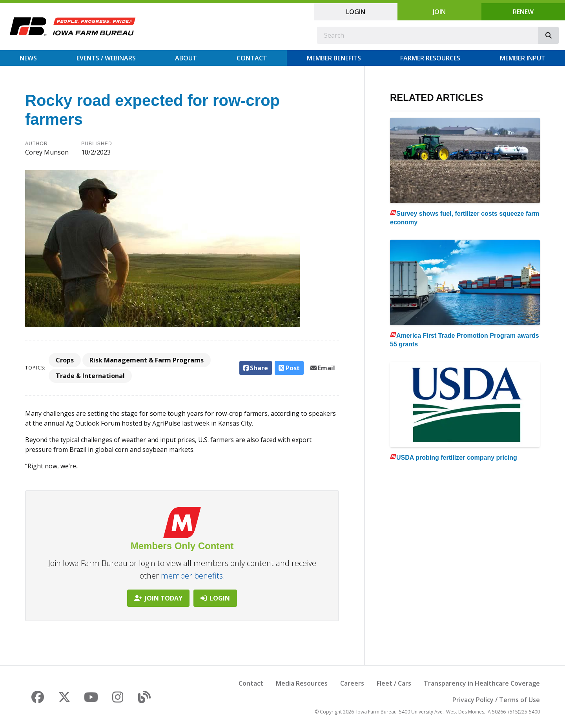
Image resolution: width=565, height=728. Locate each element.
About (186, 58)
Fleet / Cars (394, 683)
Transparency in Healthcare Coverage (482, 683)
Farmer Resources (430, 58)
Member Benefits (334, 58)
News (28, 58)
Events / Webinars (106, 58)
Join (439, 12)
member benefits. (193, 576)
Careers (352, 683)
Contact (252, 58)
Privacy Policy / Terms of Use (496, 700)
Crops (65, 360)
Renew (523, 12)
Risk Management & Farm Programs (147, 360)
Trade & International (90, 376)
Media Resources (302, 683)
